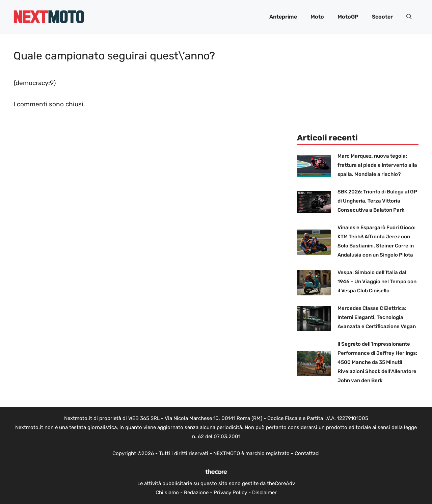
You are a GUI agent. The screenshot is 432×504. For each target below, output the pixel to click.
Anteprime (283, 17)
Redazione (196, 493)
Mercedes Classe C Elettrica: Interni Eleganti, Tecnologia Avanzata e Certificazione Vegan (377, 317)
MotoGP (348, 17)
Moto (317, 17)
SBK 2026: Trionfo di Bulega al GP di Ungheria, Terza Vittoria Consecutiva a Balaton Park (377, 201)
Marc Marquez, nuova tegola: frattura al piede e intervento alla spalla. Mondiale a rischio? (377, 165)
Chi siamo (167, 493)
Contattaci (307, 453)
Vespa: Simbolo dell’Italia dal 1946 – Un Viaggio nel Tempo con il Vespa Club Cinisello (377, 282)
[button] (409, 17)
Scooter (382, 17)
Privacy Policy (230, 493)
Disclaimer (264, 493)
